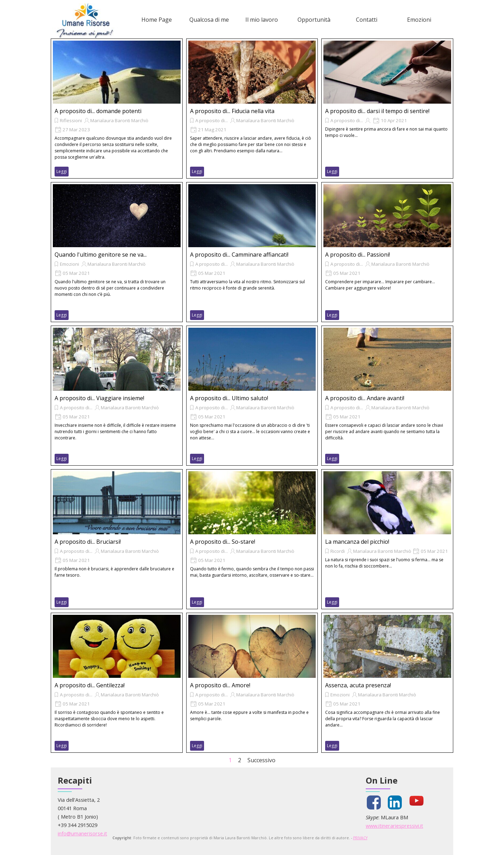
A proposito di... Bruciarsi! (88, 542)
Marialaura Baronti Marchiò (119, 120)
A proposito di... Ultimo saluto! (229, 398)
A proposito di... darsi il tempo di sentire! (377, 111)
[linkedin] (395, 802)
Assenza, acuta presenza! (358, 685)
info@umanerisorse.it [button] (82, 833)
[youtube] (416, 801)
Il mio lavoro (262, 20)
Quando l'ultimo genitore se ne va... (101, 255)
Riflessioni (71, 120)
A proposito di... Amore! (220, 685)
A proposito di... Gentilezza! (90, 685)
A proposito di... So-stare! (223, 542)
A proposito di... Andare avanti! (365, 398)
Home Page (157, 20)
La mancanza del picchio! (357, 542)
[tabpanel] (108, 816)
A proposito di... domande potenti (98, 111)
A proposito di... (212, 120)
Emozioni (419, 20)
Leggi (62, 171)
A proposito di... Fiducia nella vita (232, 111)
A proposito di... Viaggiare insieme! (99, 398)
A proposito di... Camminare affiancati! (239, 255)
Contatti (367, 20)
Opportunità (314, 20)
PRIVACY (360, 838)
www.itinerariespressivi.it (394, 826)
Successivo (261, 760)
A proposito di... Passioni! (358, 255)
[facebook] (374, 802)
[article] (117, 109)
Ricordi (338, 551)
